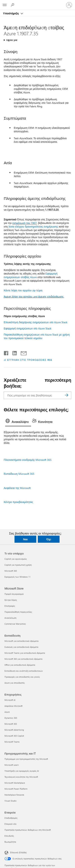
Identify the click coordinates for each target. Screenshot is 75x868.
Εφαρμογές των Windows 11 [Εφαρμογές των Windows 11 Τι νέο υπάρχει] (17, 577)
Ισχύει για (12, 40)
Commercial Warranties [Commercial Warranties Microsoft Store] (15, 624)
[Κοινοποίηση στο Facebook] (6, 352)
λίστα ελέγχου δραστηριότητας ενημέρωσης (33, 226)
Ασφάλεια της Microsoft (17, 488)
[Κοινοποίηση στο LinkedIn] (13, 352)
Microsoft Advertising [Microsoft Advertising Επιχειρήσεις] (14, 730)
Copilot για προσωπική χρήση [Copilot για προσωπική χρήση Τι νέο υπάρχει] (18, 565)
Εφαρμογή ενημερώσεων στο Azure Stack (28, 328)
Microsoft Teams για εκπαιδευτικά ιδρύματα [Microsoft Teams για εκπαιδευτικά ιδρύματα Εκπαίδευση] (25, 653)
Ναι (25, 539)
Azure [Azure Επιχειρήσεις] (7, 712)
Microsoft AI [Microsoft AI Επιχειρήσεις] (10, 700)
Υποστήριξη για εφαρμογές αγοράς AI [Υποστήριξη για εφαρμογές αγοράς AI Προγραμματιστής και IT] (22, 771)
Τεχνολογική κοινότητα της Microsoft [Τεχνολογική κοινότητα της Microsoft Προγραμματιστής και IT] (21, 777)
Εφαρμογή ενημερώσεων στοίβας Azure (31, 275)
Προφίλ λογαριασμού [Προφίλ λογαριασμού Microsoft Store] (14, 594)
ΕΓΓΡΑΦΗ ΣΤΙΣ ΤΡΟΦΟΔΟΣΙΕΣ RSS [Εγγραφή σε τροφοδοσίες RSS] (30, 360)
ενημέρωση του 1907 (25, 223)
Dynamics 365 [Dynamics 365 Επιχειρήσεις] (11, 718)
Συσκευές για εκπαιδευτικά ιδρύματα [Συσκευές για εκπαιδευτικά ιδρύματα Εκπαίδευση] (21, 647)
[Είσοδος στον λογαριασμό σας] (69, 5)
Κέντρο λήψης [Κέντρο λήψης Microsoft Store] (11, 600)
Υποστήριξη (11, 13)
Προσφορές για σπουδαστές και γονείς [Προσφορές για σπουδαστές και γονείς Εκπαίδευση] (22, 677)
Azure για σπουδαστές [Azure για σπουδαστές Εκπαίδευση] (15, 683)
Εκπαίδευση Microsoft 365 (19, 474)
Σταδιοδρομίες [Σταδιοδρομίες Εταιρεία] (11, 818)
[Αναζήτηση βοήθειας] (13, 5)
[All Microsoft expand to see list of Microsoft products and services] (5, 5)
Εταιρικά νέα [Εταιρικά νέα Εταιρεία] (10, 824)
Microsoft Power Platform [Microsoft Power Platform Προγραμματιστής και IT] (16, 789)
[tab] (18, 422)
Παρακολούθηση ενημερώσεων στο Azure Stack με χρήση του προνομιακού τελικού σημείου (37, 336)
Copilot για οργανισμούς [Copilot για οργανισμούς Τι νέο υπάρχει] (16, 559)
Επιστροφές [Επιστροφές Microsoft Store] (10, 606)
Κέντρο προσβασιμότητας (18, 502)
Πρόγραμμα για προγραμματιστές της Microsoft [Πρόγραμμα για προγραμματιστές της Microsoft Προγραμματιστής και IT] (26, 759)
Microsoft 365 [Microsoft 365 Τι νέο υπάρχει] (11, 571)
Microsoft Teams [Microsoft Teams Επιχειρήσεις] (12, 742)
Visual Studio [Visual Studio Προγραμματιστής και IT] (10, 801)
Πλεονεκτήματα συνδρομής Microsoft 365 (28, 460)
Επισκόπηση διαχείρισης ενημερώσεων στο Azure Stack (36, 322)
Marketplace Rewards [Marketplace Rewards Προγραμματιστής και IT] (14, 795)
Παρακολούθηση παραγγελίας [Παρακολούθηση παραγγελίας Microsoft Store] (18, 612)
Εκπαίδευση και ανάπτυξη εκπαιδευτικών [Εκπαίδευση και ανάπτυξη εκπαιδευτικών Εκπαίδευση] (24, 671)
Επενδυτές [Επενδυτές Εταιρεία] (9, 836)
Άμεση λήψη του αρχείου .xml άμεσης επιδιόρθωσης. (34, 296)
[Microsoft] (37, 3)
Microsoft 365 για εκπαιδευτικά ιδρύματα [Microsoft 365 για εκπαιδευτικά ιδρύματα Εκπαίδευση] (23, 659)
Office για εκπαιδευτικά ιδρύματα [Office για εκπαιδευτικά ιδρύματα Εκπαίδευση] (20, 665)
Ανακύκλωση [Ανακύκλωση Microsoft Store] (10, 618)
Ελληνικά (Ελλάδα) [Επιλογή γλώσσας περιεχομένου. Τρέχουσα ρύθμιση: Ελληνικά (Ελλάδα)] (18, 852)
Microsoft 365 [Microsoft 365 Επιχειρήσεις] (11, 724)
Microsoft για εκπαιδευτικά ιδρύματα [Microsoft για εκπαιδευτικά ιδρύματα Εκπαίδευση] (21, 641)
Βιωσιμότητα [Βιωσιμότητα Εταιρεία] (10, 842)
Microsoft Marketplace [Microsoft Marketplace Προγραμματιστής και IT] (15, 783)
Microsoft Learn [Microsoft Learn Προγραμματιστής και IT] (12, 765)
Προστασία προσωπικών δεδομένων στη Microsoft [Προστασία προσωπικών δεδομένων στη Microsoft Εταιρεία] (28, 830)
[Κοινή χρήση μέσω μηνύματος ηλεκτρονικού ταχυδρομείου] (22, 352)
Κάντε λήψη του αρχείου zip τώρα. (23, 290)
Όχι (49, 539)
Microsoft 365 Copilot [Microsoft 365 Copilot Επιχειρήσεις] (14, 736)
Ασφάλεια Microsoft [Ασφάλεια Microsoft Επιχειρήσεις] (13, 706)
